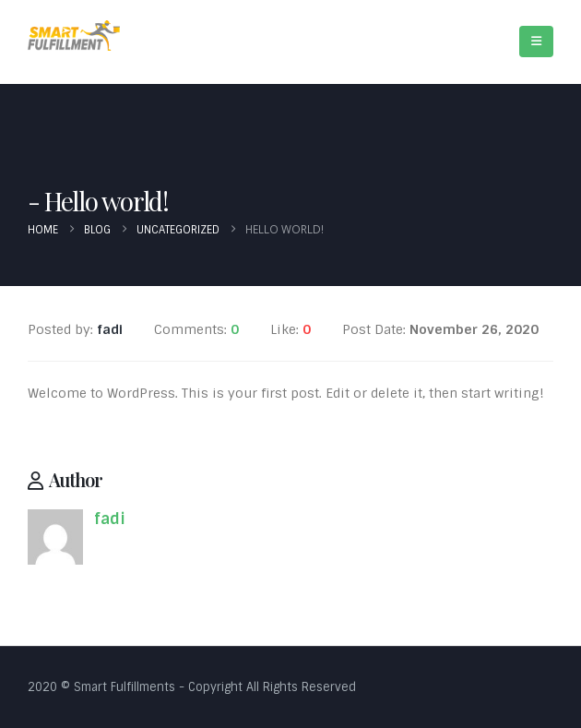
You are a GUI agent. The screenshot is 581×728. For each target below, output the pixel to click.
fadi (110, 519)
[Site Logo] (74, 36)
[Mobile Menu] (536, 42)
